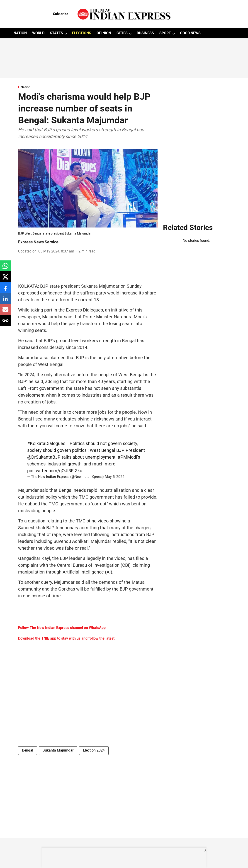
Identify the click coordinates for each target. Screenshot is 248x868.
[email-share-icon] (5, 312)
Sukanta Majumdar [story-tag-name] (58, 750)
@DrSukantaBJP (44, 457)
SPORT (165, 33)
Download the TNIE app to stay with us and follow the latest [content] (66, 638)
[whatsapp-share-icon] (5, 268)
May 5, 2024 (115, 477)
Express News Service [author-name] (38, 242)
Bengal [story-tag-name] (28, 750)
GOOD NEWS (190, 33)
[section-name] (88, 87)
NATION (20, 33)
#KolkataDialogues (46, 443)
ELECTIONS (82, 33)
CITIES (122, 33)
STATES (56, 33)
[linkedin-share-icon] (5, 301)
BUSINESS (145, 33)
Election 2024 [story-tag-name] (94, 750)
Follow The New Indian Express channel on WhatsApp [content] (62, 628)
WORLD (38, 33)
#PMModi (127, 457)
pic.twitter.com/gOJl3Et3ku (55, 471)
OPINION (104, 33)
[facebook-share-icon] (5, 290)
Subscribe (61, 14)
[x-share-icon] (5, 279)
